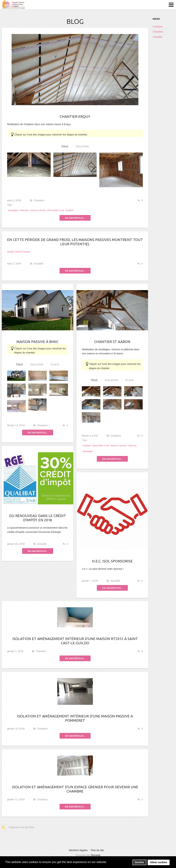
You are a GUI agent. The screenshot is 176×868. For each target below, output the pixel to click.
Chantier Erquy (75, 116)
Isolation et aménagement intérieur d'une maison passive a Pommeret (75, 718)
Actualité (37, 264)
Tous (65, 146)
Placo (55, 364)
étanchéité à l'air (55, 210)
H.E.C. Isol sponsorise (112, 561)
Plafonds (24, 210)
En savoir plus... (75, 218)
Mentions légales (78, 850)
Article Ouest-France (19, 252)
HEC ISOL (13, 5)
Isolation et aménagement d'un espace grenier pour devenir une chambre (75, 789)
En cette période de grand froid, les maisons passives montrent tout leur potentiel (75, 242)
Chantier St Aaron (112, 342)
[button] (108, 862)
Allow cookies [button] (159, 862)
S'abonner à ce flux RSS (21, 827)
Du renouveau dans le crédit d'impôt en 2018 (38, 518)
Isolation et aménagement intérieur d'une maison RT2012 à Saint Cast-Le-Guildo (75, 641)
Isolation (82, 146)
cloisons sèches (38, 210)
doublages (13, 210)
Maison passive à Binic (38, 342)
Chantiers (37, 200)
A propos (158, 27)
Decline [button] (139, 862)
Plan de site (97, 850)
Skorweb (95, 855)
